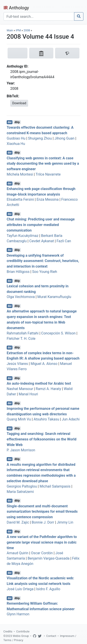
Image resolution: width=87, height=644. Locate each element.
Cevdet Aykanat (41, 241)
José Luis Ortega (20, 589)
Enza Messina (48, 199)
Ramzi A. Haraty (48, 389)
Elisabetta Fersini (20, 199)
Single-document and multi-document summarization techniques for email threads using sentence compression (42, 511)
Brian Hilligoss (18, 272)
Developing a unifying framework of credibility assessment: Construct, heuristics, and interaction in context (43, 261)
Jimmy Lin (65, 522)
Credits (8, 631)
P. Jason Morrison (21, 450)
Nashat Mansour (20, 389)
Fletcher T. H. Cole (21, 339)
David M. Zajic (18, 522)
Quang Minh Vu (19, 419)
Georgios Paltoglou (22, 486)
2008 (27, 30)
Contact (51, 636)
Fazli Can (64, 241)
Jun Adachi (71, 419)
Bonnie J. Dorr (43, 522)
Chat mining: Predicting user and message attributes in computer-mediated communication (41, 225)
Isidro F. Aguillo (48, 589)
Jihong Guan (64, 138)
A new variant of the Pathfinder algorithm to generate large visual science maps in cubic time (42, 542)
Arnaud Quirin (18, 553)
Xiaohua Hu (16, 144)
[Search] (39, 16)
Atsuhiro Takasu (46, 419)
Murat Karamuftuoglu (54, 297)
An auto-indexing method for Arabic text (39, 383)
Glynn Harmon (18, 614)
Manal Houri (28, 394)
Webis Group (21, 636)
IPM (18, 30)
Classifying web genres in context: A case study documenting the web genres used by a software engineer (43, 163)
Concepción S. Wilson (58, 333)
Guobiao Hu (16, 138)
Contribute (23, 631)
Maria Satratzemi (20, 492)
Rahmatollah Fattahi (23, 333)
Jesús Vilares (17, 364)
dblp (17, 122)
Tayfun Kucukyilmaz (23, 236)
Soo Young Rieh (45, 272)
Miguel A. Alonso (44, 364)
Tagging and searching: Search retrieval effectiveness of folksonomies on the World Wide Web (42, 439)
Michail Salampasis (55, 486)
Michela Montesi (20, 174)
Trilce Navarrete (48, 174)
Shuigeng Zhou (40, 138)
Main (10, 30)
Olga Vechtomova (21, 297)
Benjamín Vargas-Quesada (49, 558)
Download (19, 103)
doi (10, 122)
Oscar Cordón (42, 553)
